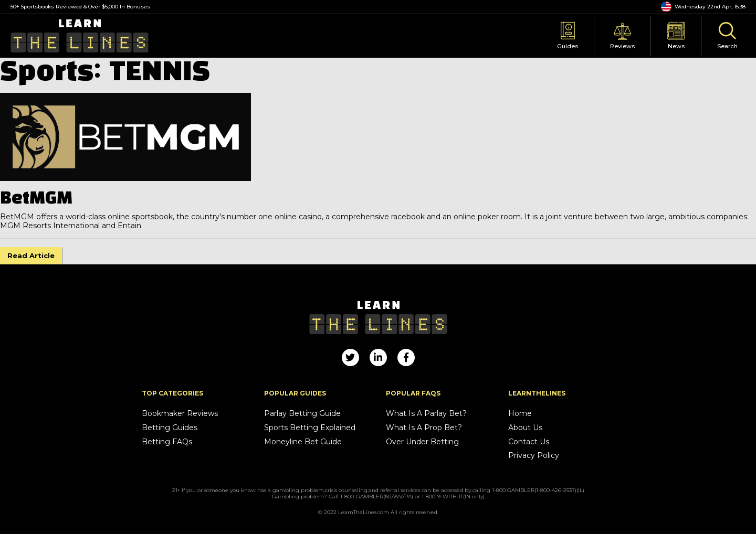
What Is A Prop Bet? (424, 428)
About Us (525, 428)
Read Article (31, 255)
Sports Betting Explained (310, 428)
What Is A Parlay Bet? (426, 414)
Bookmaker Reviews (180, 414)
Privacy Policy (534, 456)
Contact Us (529, 442)
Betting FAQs (167, 442)
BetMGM (36, 199)
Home (520, 414)
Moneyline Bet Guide (303, 442)
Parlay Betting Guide (302, 414)
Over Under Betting (422, 442)
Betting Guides (170, 428)
